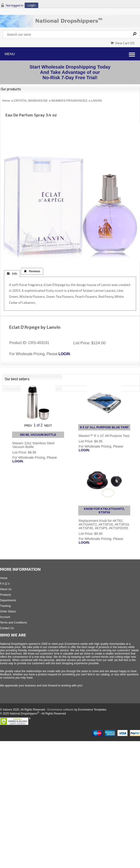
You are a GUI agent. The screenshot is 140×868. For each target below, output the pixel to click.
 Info (12, 274)
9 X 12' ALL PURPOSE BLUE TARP (104, 427)
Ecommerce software (60, 710)
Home (6, 101)
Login (31, 5)
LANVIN (96, 101)
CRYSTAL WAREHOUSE (31, 101)
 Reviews (32, 271)
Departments (8, 600)
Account (5, 617)
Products (5, 595)
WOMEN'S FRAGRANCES (69, 101)
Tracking (5, 606)
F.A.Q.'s (5, 584)
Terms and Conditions (13, 623)
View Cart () (122, 43)
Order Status (8, 611)
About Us (6, 589)
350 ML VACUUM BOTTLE (38, 435)
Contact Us (7, 628)
